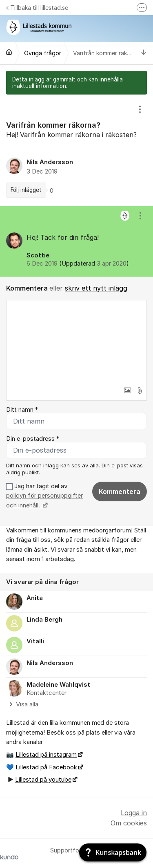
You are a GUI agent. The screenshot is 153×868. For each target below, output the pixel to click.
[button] (127, 390)
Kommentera (120, 491)
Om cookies (129, 823)
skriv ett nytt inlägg (96, 288)
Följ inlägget (26, 190)
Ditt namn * (22, 410)
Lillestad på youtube (43, 780)
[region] (76, 150)
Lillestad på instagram (46, 755)
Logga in (134, 813)
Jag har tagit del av (44, 496)
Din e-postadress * (33, 439)
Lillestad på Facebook (46, 767)
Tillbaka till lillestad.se (37, 8)
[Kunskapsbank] (113, 852)
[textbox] (76, 341)
